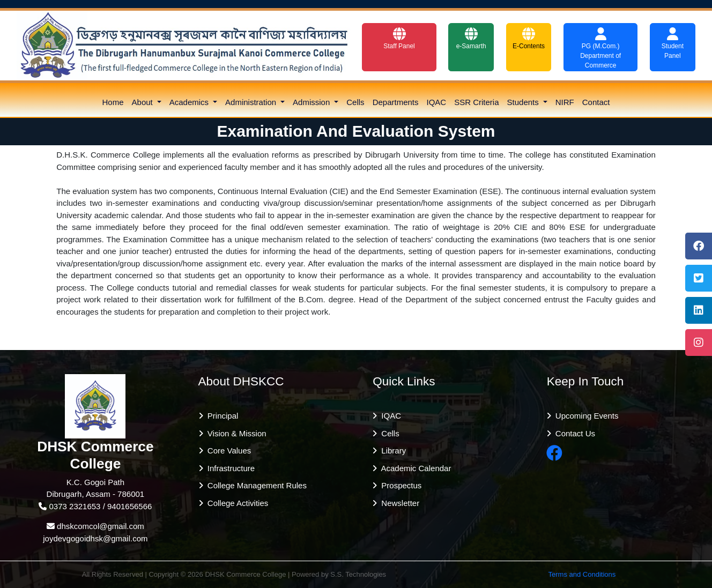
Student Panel (673, 43)
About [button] (143, 102)
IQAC (437, 102)
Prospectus (399, 485)
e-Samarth (471, 39)
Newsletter (398, 503)
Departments (396, 102)
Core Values (227, 451)
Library (391, 451)
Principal (221, 416)
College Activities (236, 503)
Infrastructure (229, 468)
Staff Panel (399, 39)
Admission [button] (312, 102)
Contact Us (573, 433)
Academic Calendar (414, 468)
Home (113, 102)
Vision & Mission (235, 433)
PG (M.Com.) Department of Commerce (600, 48)
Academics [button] (190, 102)
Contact (596, 102)
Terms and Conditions (582, 574)
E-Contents (529, 39)
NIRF (565, 102)
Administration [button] (252, 102)
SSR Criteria (476, 102)
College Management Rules (255, 485)
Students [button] (524, 102)
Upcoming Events (585, 416)
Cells (355, 102)
